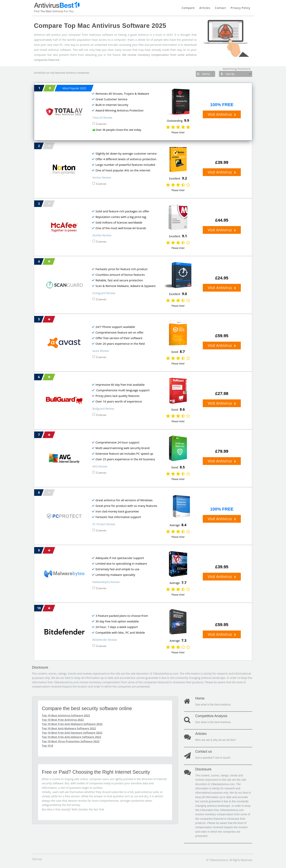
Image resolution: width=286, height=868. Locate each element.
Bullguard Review (103, 409)
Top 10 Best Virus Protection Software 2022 (71, 741)
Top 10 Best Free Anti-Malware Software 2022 (72, 724)
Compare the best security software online (87, 708)
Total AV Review (102, 118)
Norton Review (102, 177)
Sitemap (37, 859)
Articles (205, 8)
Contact (220, 8)
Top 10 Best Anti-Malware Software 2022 (69, 728)
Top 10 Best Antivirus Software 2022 (66, 715)
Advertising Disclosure (237, 69)
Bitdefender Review (105, 640)
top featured (58, 73)
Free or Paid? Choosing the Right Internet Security (96, 772)
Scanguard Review (104, 293)
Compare (188, 8)
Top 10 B (48, 746)
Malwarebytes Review (106, 582)
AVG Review (100, 466)
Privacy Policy (240, 8)
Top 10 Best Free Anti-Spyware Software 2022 (72, 733)
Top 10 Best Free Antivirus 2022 (63, 720)
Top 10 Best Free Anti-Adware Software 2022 (72, 737)
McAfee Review (102, 235)
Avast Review (101, 351)
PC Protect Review (104, 524)
